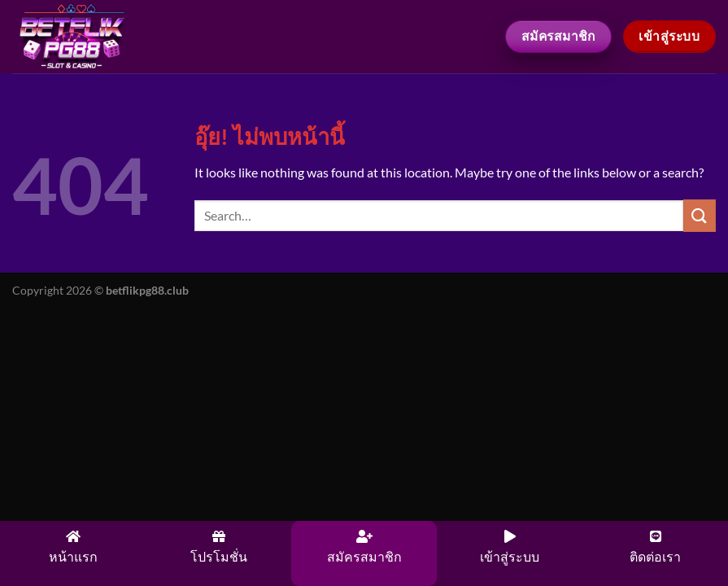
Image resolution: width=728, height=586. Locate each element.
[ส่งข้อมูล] (700, 215)
